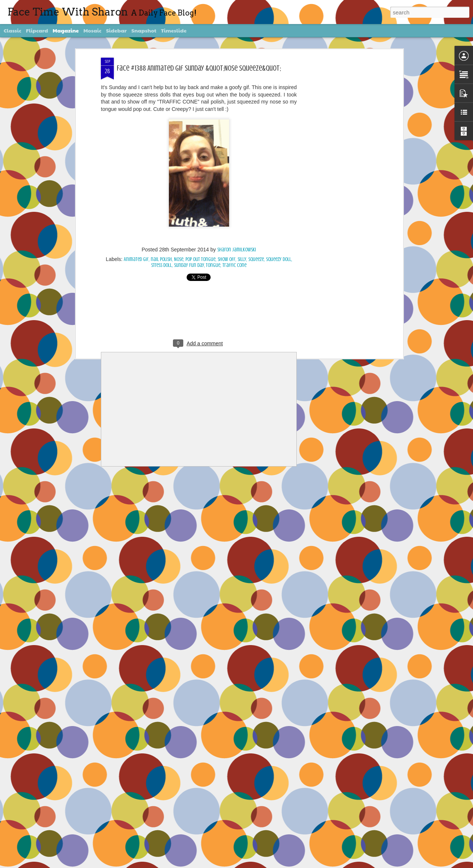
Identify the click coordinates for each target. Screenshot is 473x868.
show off (227, 259)
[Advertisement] (337, 174)
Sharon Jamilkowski (237, 250)
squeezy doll (279, 259)
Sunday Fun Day (189, 265)
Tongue (213, 265)
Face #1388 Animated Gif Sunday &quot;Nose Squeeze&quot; (199, 68)
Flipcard (37, 30)
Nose (179, 259)
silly (242, 259)
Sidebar (116, 30)
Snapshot (144, 30)
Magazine (66, 30)
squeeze (256, 259)
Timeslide (174, 30)
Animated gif (136, 259)
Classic (13, 30)
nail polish (161, 259)
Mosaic (93, 30)
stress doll (161, 265)
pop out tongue (200, 259)
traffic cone (234, 265)
